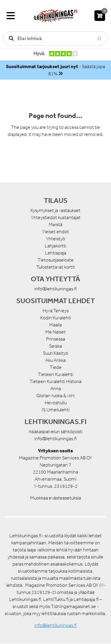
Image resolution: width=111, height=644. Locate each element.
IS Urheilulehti (56, 410)
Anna (56, 388)
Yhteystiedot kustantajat (56, 217)
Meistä (56, 225)
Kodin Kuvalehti (56, 318)
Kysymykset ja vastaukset (55, 210)
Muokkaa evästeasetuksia (56, 498)
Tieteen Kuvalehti (56, 374)
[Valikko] (11, 16)
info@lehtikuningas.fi (55, 289)
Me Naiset (55, 332)
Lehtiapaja (56, 253)
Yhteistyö (55, 239)
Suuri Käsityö (55, 353)
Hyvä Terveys (56, 311)
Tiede (56, 367)
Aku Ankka (55, 360)
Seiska (55, 346)
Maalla (55, 325)
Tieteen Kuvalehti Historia (55, 381)
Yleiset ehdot (55, 232)
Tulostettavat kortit (56, 267)
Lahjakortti (55, 246)
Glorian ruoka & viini (55, 396)
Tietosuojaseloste (56, 260)
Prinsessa (56, 339)
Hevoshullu (56, 403)
